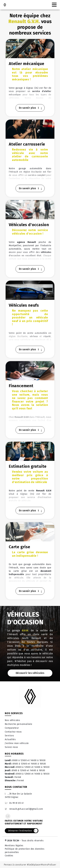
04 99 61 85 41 (14, 803)
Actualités (10, 739)
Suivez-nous (11, 747)
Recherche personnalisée (18, 724)
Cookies (9, 856)
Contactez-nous (13, 732)
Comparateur (12, 728)
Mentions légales (14, 846)
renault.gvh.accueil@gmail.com (24, 809)
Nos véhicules (12, 720)
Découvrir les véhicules (30, 673)
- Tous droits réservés (31, 841)
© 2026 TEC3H (12, 841)
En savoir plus (30, 108)
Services (9, 736)
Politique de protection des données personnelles (25, 851)
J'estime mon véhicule (17, 743)
